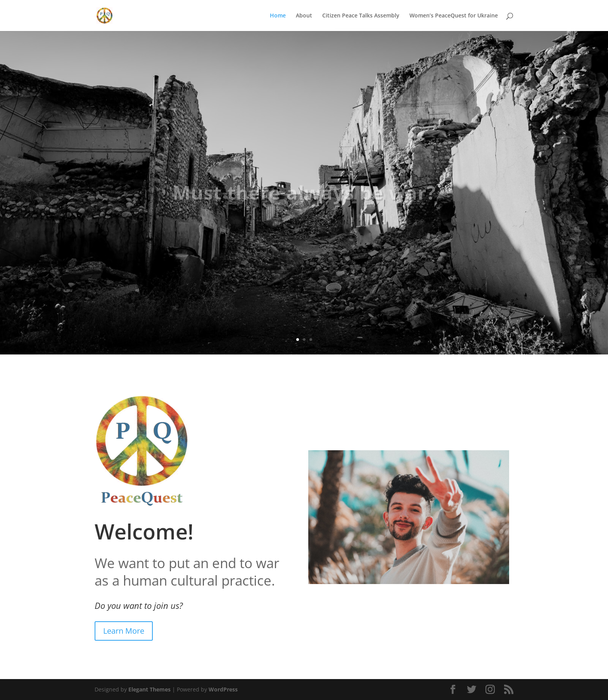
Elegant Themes (149, 689)
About (304, 16)
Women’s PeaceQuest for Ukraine (454, 16)
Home (278, 16)
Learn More (124, 631)
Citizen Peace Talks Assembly (361, 16)
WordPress (223, 689)
